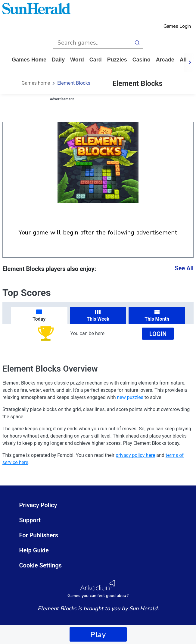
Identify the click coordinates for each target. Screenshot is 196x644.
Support (30, 520)
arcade (165, 60)
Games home (29, 60)
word (77, 60)
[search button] (137, 43)
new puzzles (130, 397)
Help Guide (34, 550)
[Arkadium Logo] (98, 589)
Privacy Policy (38, 505)
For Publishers (39, 535)
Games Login (177, 26)
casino (142, 60)
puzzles (117, 60)
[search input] (92, 43)
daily (58, 60)
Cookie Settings (41, 565)
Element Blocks (74, 83)
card (96, 60)
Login (158, 334)
